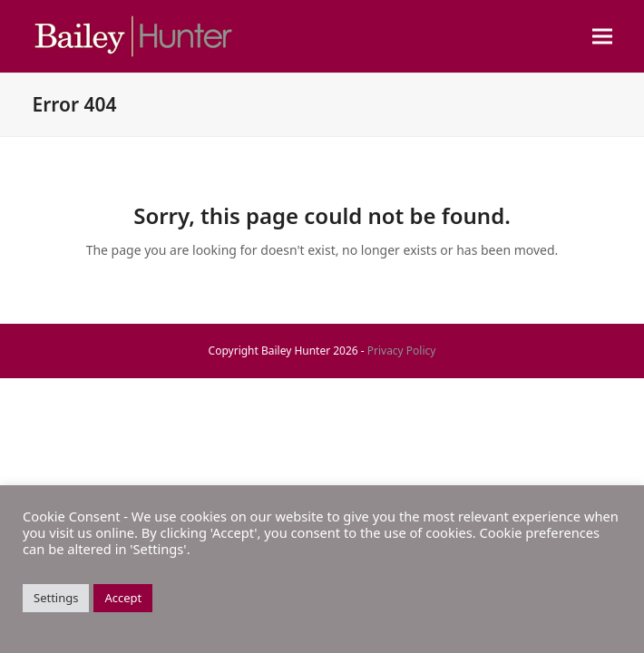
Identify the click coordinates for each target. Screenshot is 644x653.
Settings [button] (56, 598)
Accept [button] (123, 598)
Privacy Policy (402, 351)
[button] (602, 37)
